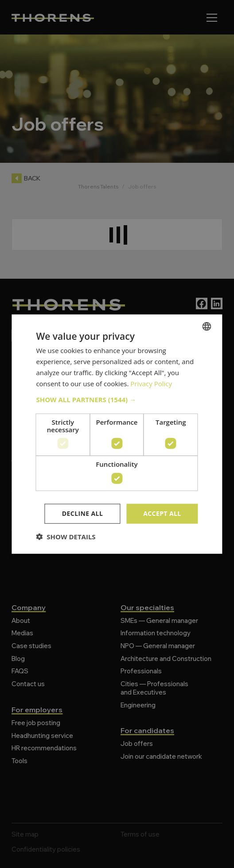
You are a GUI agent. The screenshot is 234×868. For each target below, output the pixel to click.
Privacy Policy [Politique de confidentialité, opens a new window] (151, 383)
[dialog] (117, 434)
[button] (117, 399)
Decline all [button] (82, 513)
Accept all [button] (162, 513)
